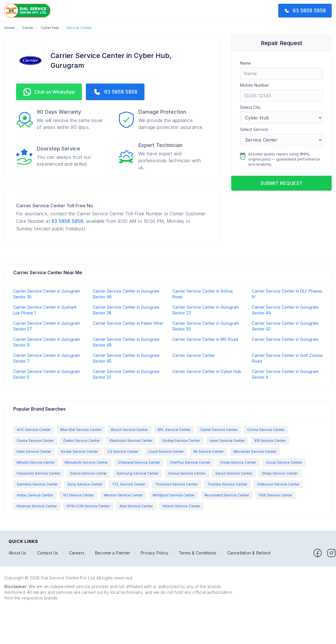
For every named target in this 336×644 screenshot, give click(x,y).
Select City (250, 107)
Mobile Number (255, 85)
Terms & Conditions (198, 553)
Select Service (254, 129)
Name (246, 63)
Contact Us (48, 553)
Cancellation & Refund (249, 553)
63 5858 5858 (67, 221)
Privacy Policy (155, 553)
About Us (18, 553)
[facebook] (318, 553)
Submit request (282, 183)
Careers (77, 553)
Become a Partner (113, 553)
